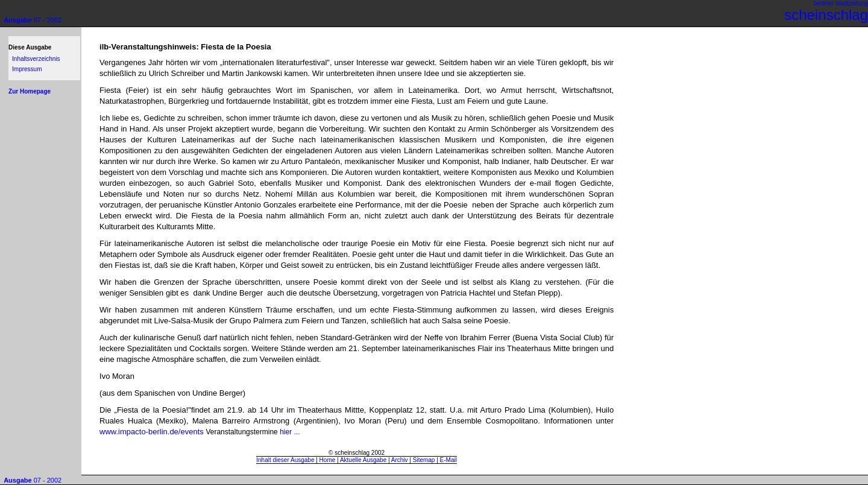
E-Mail (448, 460)
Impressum (27, 69)
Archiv (400, 460)
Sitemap (424, 460)
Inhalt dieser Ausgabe (285, 460)
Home (328, 460)
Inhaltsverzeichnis (36, 59)
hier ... (290, 432)
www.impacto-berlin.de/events (153, 432)
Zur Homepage (30, 91)
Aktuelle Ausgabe (363, 460)
